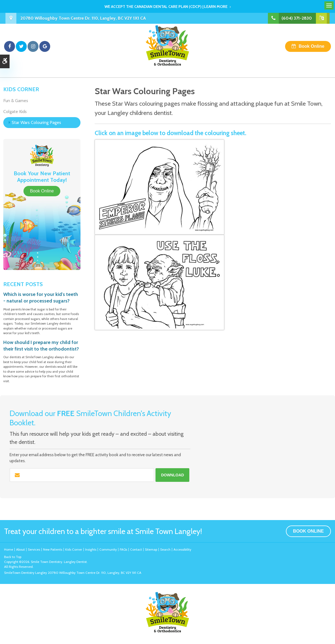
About (20, 549)
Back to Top (13, 557)
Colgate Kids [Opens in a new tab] (15, 112)
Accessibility (182, 549)
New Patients (53, 549)
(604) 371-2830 (297, 18)
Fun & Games (16, 101)
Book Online (312, 46)
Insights (91, 549)
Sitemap (151, 549)
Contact (136, 549)
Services (34, 549)
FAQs (123, 549)
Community (108, 549)
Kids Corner (74, 549)
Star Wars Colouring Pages (36, 122)
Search (165, 549)
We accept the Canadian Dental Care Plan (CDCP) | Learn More (166, 7)
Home (9, 549)
